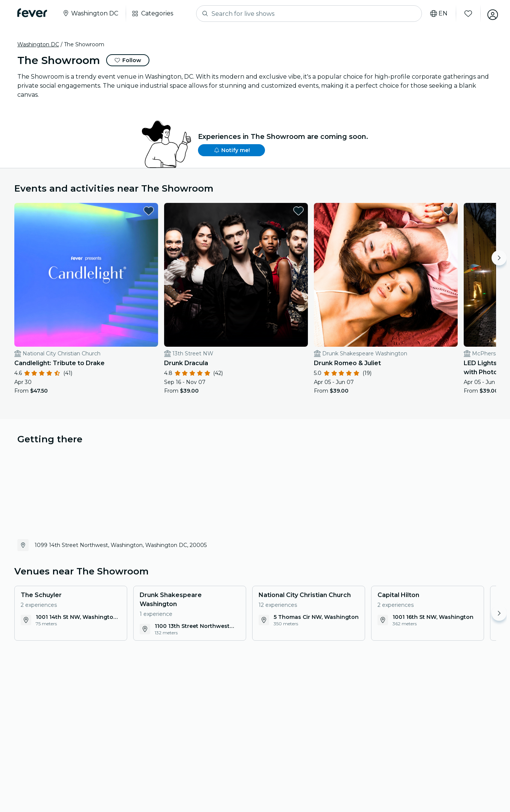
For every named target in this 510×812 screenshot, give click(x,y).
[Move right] (499, 258)
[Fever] (32, 13)
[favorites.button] (121, 211)
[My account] (491, 14)
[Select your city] (90, 14)
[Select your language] (437, 14)
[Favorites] (466, 14)
